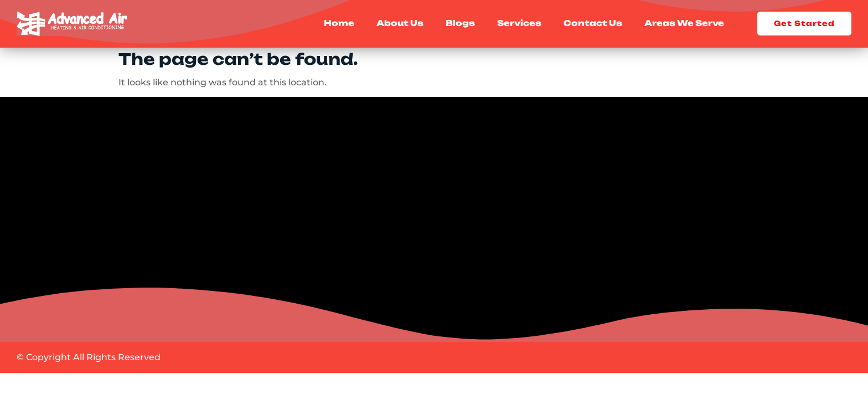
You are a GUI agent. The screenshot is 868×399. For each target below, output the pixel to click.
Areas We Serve (684, 24)
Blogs (460, 24)
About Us (400, 24)
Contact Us (593, 24)
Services (519, 24)
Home (339, 24)
